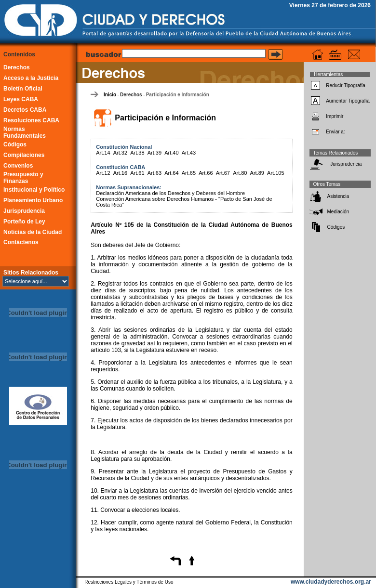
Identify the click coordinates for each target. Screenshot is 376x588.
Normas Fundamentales (25, 132)
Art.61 (137, 173)
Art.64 (171, 173)
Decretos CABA (25, 110)
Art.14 (103, 153)
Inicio (110, 95)
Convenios (18, 166)
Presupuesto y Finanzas (23, 178)
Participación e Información (178, 95)
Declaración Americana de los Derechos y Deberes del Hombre (170, 193)
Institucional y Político (34, 190)
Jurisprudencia (24, 211)
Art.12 (103, 173)
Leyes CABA (21, 99)
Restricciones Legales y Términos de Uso (129, 582)
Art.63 (154, 173)
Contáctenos (21, 242)
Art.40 (171, 153)
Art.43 (189, 153)
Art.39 (154, 153)
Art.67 (223, 173)
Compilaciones (24, 155)
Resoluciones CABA (31, 120)
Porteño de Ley (24, 222)
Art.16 (120, 173)
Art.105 (275, 173)
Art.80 (240, 173)
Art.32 (120, 153)
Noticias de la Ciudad (33, 232)
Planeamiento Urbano (33, 200)
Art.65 (189, 173)
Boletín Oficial (23, 89)
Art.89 (257, 173)
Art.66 (206, 173)
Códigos (15, 144)
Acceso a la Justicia (31, 78)
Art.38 (137, 153)
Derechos (17, 67)
